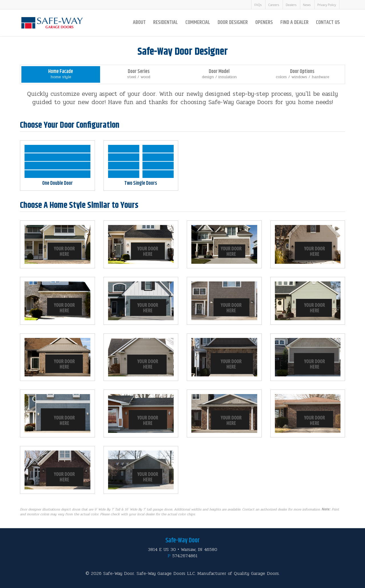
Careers (274, 5)
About (139, 22)
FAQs (258, 5)
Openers (264, 22)
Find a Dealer (294, 22)
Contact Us (328, 22)
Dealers (291, 5)
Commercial (198, 22)
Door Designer (233, 22)
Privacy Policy (327, 5)
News (307, 5)
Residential (166, 22)
